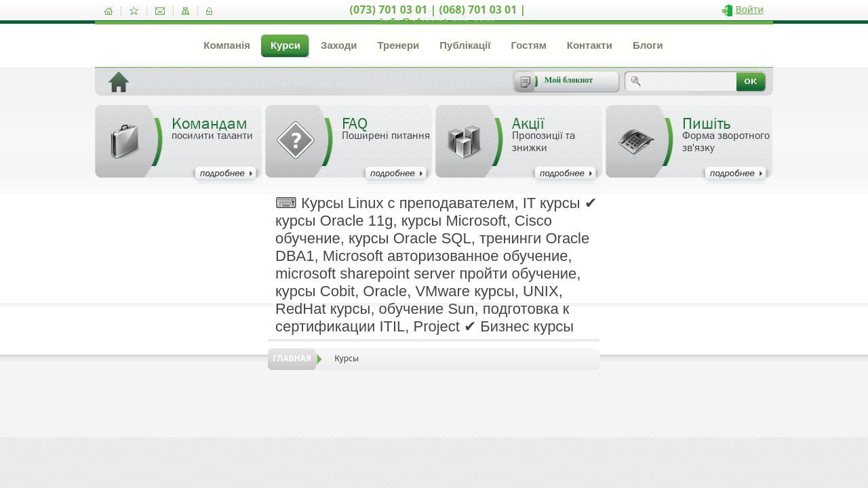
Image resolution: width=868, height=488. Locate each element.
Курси (285, 45)
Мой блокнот (569, 80)
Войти (750, 9)
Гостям (528, 45)
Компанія (227, 45)
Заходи (339, 45)
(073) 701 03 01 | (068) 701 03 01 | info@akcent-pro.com (438, 16)
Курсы (347, 358)
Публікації (465, 45)
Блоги (648, 45)
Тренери (398, 45)
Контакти (590, 45)
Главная (292, 358)
